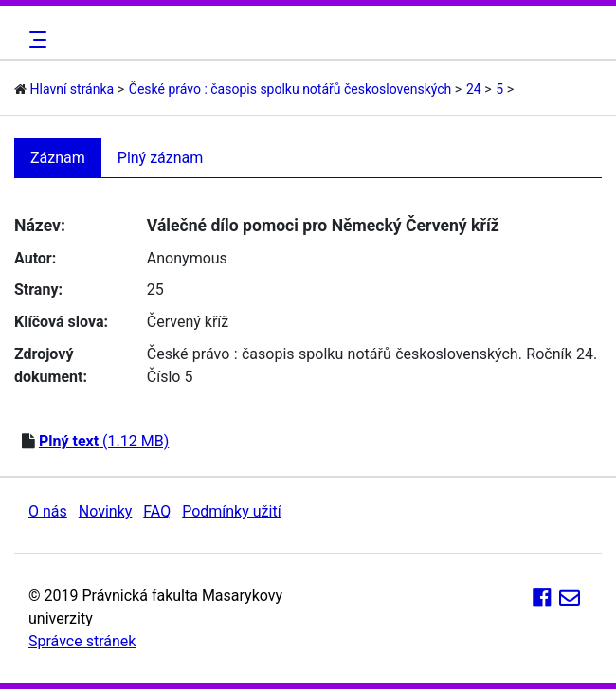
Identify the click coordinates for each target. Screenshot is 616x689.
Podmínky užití (231, 511)
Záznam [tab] (58, 158)
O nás (48, 511)
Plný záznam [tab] (161, 158)
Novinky (106, 511)
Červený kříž (188, 322)
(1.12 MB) (104, 441)
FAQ (157, 511)
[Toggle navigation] (35, 40)
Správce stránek (82, 641)
